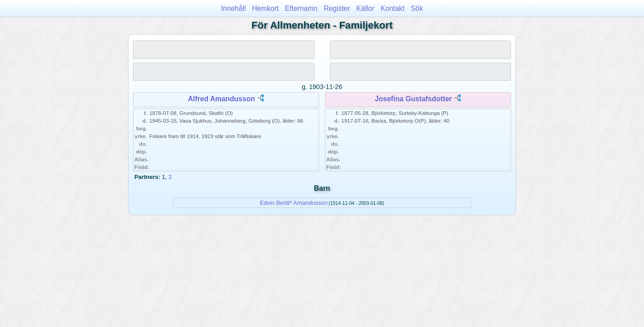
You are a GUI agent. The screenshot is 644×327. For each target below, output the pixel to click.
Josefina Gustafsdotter (413, 99)
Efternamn (301, 8)
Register (337, 8)
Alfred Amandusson (221, 99)
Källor (365, 8)
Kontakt (393, 8)
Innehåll (234, 8)
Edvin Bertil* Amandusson (294, 203)
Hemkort (265, 8)
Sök (417, 8)
